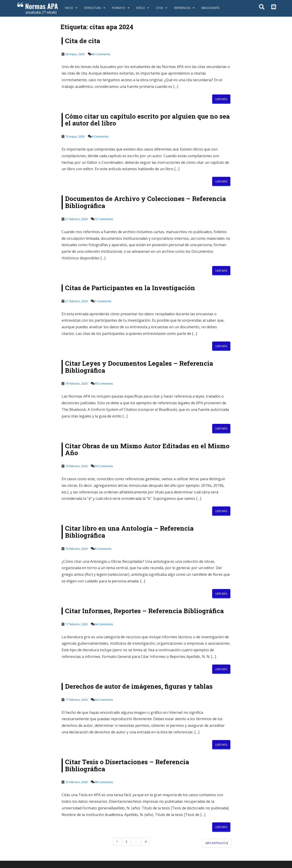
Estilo (141, 8)
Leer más (221, 99)
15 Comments (104, 219)
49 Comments (104, 383)
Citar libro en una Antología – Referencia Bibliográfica (129, 532)
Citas (159, 8)
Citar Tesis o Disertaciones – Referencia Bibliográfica (127, 765)
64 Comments (104, 624)
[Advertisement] (35, 87)
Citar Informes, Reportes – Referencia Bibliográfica (144, 611)
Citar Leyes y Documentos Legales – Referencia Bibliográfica (139, 367)
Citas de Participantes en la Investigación (130, 288)
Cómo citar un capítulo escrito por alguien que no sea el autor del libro (147, 120)
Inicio (69, 8)
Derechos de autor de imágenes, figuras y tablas (139, 686)
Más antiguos (217, 843)
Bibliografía (210, 8)
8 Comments (103, 549)
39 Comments (104, 466)
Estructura (93, 8)
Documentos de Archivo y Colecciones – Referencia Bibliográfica (145, 202)
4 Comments (100, 136)
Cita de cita (83, 41)
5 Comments (103, 301)
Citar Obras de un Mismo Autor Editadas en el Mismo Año (147, 449)
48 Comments (104, 782)
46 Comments (101, 54)
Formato (119, 8)
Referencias (182, 8)
